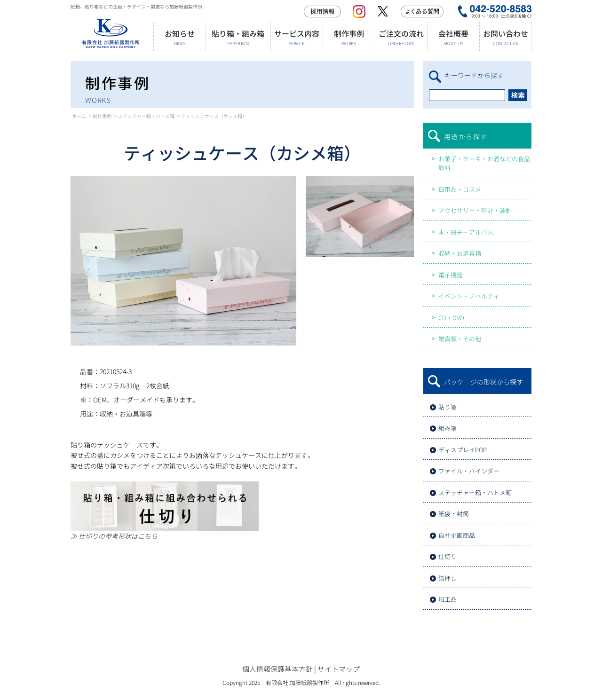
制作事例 (349, 37)
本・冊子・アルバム (466, 232)
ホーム (79, 116)
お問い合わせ (505, 37)
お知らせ (179, 37)
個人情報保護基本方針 (277, 669)
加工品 (448, 599)
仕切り (448, 556)
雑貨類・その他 (460, 339)
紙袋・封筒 (454, 514)
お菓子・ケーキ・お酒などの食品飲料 (484, 163)
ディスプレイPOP (463, 450)
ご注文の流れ (401, 37)
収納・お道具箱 (460, 253)
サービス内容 (297, 37)
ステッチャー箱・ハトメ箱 (146, 116)
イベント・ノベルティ (469, 296)
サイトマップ (339, 669)
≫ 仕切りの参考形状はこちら (114, 536)
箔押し (448, 578)
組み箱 (448, 428)
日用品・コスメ (460, 189)
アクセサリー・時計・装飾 (475, 210)
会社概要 (453, 37)
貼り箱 (448, 407)
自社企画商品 (457, 535)
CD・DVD (451, 318)
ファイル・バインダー (469, 471)
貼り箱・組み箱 (238, 37)
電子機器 (451, 275)
